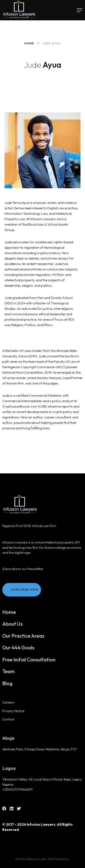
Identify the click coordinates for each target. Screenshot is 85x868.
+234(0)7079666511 (17, 789)
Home (29, 43)
